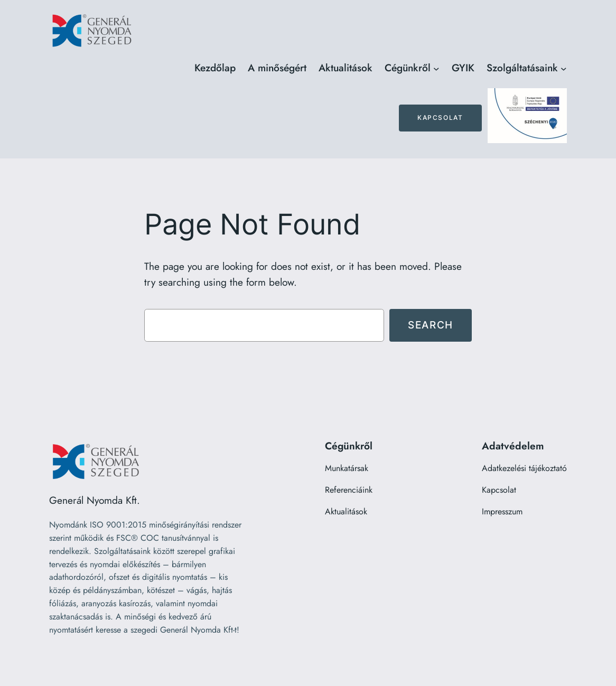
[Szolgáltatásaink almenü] (564, 68)
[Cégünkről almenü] (436, 68)
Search (431, 325)
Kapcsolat (440, 118)
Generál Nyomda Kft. (95, 500)
